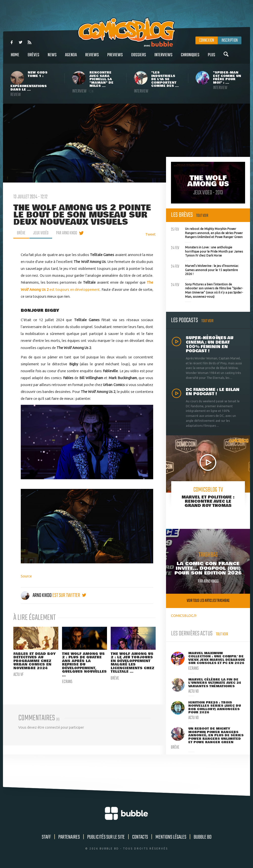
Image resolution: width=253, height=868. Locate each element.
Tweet (150, 234)
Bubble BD (203, 837)
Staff (46, 837)
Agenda (71, 58)
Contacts (140, 837)
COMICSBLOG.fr (184, 616)
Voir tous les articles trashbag (208, 601)
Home (15, 58)
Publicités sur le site (106, 837)
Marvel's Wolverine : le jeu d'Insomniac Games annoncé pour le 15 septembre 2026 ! (205, 269)
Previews (115, 58)
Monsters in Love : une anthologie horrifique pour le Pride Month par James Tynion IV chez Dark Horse (207, 251)
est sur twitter (69, 595)
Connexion (207, 40)
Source (26, 576)
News (52, 58)
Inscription (230, 40)
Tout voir (202, 216)
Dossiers (139, 58)
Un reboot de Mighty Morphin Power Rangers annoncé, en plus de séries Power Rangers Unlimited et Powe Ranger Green (207, 232)
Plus (211, 58)
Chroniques (190, 58)
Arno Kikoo (37, 595)
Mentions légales (171, 837)
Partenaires (69, 837)
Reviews (92, 58)
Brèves (33, 58)
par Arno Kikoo (67, 233)
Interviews (163, 58)
